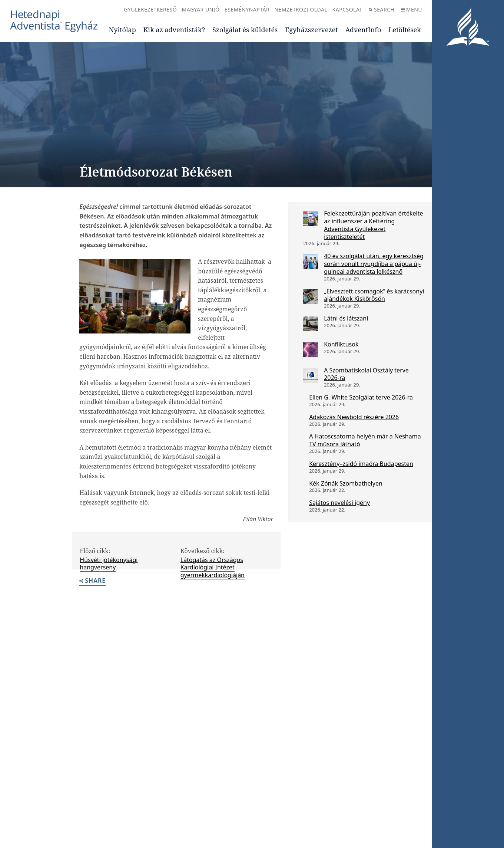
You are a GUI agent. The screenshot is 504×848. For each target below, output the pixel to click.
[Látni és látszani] (311, 324)
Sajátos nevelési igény (339, 503)
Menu (412, 9)
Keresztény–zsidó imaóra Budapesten (361, 464)
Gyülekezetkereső (150, 9)
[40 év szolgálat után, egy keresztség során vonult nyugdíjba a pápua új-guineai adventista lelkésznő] (311, 262)
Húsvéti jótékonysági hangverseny (109, 564)
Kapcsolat (347, 9)
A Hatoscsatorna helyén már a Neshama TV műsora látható (365, 440)
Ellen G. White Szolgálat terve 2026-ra (361, 397)
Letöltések (404, 30)
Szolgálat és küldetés (245, 30)
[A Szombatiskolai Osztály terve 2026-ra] (311, 376)
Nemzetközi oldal (301, 9)
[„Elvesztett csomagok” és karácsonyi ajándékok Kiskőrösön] (311, 297)
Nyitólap (122, 30)
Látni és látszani (346, 318)
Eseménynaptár (247, 9)
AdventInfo (363, 30)
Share (92, 581)
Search (382, 9)
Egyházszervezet (311, 30)
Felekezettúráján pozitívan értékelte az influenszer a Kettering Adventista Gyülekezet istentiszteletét (373, 225)
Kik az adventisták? (174, 30)
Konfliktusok (341, 344)
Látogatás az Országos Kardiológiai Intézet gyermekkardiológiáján (213, 568)
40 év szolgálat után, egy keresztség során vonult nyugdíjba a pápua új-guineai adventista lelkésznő (374, 264)
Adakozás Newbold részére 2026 (354, 417)
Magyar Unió (201, 9)
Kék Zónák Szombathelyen (346, 483)
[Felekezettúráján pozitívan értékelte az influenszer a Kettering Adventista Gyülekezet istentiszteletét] (311, 219)
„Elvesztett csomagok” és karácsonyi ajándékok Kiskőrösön (374, 295)
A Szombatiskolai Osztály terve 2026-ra (366, 374)
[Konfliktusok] (311, 350)
